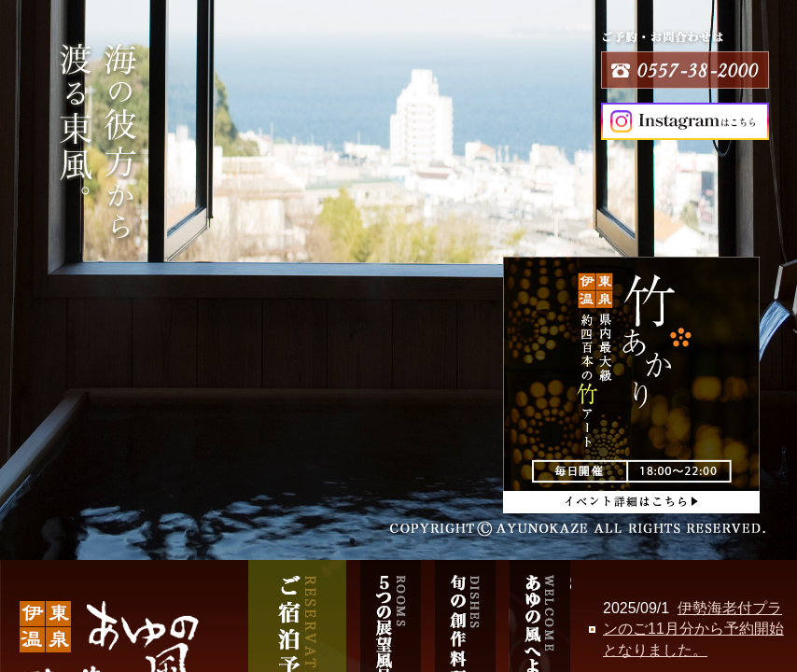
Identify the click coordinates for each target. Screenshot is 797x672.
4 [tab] (408, 541)
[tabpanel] (398, 280)
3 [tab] (389, 541)
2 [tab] (371, 541)
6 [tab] (445, 541)
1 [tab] (352, 541)
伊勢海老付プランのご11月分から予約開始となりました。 (693, 629)
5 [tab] (426, 541)
